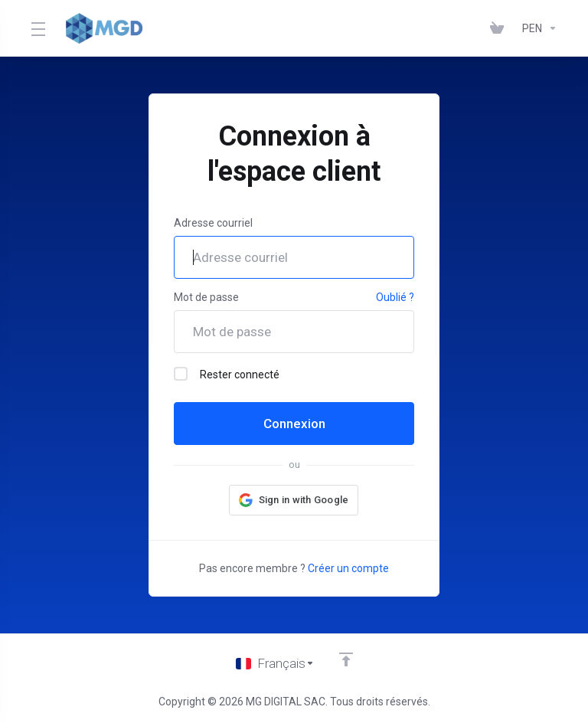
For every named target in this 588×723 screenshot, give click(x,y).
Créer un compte (348, 568)
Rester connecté (227, 374)
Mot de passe (206, 297)
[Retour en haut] (346, 659)
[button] (294, 500)
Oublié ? (395, 297)
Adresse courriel (213, 223)
